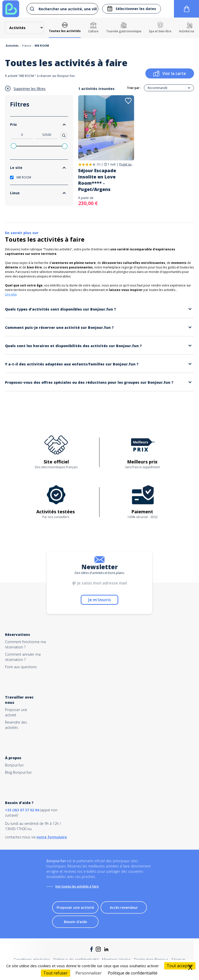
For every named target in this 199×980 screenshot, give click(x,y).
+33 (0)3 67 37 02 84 (22, 810)
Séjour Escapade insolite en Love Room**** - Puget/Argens (97, 180)
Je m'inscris (100, 600)
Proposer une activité (75, 907)
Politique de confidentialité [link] (133, 973)
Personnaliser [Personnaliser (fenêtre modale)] (89, 973)
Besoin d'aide (75, 922)
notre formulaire (52, 837)
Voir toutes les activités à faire (77, 886)
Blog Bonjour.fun (18, 772)
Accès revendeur (124, 907)
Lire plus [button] (11, 294)
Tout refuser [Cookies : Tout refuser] (56, 973)
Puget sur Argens (127, 164)
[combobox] (61, 9)
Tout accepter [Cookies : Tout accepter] (180, 966)
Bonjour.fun (14, 765)
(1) (98, 164)
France (27, 45)
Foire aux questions (21, 667)
